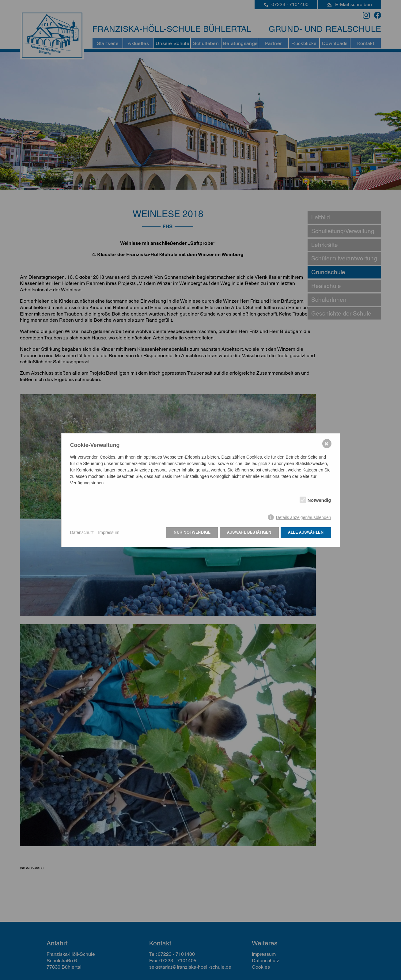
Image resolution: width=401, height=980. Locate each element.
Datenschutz (82, 532)
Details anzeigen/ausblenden (304, 517)
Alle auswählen (306, 532)
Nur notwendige (192, 532)
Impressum (109, 532)
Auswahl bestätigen (249, 532)
